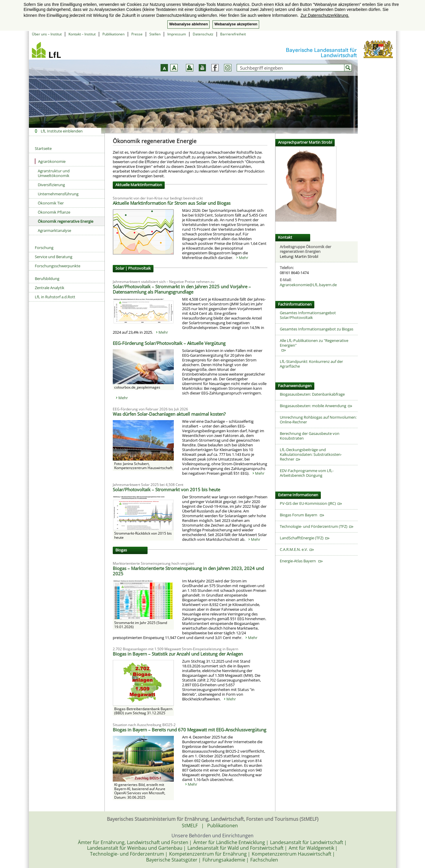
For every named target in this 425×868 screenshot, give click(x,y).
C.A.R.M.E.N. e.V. (297, 549)
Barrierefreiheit (233, 34)
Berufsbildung (47, 279)
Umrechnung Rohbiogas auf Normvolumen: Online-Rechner (318, 420)
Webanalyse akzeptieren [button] (236, 24)
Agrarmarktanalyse (54, 230)
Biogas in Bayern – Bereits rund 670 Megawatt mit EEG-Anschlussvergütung (189, 730)
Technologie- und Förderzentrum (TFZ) (317, 526)
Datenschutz (203, 34)
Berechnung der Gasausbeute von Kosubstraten (310, 436)
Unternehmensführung (58, 194)
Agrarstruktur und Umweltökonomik (54, 173)
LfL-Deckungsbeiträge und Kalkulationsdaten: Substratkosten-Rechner (311, 454)
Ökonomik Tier (51, 203)
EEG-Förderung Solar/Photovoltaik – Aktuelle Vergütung (169, 343)
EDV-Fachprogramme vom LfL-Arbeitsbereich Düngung (307, 473)
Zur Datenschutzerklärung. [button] (325, 15)
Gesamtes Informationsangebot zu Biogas (317, 329)
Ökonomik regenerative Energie (66, 221)
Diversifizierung (51, 185)
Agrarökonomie (50, 161)
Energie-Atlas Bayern (301, 561)
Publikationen (113, 34)
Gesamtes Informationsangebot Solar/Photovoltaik (308, 315)
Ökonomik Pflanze (54, 212)
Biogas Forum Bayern (302, 515)
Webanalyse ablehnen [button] (188, 24)
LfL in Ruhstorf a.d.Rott (55, 297)
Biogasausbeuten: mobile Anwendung (316, 406)
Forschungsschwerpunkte (58, 266)
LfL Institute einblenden (62, 131)
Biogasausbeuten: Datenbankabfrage (312, 394)
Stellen (155, 34)
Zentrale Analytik (50, 288)
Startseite (43, 148)
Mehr (243, 258)
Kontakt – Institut (82, 34)
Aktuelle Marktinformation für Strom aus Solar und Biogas (172, 203)
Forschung (44, 248)
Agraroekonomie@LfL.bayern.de (308, 285)
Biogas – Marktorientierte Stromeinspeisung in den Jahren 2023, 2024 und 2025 (188, 571)
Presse (137, 34)
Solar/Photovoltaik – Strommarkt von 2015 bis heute (166, 489)
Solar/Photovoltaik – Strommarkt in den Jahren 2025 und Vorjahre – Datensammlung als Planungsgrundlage (182, 289)
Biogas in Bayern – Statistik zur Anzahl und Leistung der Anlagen (178, 654)
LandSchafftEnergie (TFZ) (305, 538)
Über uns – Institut (47, 34)
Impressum (177, 34)
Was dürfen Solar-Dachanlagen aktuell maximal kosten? (169, 414)
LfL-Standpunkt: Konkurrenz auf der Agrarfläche (311, 364)
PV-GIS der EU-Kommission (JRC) (311, 503)
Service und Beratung (54, 257)
